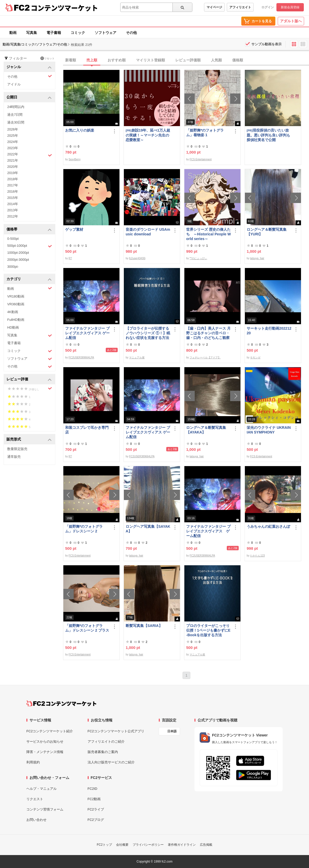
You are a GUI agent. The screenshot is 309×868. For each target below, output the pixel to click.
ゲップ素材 (74, 229)
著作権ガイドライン (182, 845)
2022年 (30, 155)
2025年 (13, 136)
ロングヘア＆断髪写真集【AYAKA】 (206, 430)
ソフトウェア (105, 33)
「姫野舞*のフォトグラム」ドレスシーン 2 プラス (87, 628)
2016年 (13, 191)
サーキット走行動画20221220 (269, 331)
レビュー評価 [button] (29, 379)
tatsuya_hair (257, 258)
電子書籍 (54, 33)
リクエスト (35, 799)
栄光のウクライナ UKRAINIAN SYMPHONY (269, 430)
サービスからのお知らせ (45, 742)
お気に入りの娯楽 (80, 130)
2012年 (13, 216)
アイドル (14, 84)
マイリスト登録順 (150, 60)
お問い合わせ (36, 820)
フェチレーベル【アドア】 (205, 357)
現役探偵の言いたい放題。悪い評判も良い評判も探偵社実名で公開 (268, 135)
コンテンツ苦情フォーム (45, 809)
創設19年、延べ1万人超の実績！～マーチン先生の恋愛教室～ (148, 135)
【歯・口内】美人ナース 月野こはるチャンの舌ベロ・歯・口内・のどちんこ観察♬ (208, 333)
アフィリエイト (240, 7)
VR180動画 (16, 296)
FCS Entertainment (201, 159)
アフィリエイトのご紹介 (106, 742)
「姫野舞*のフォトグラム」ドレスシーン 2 (84, 529)
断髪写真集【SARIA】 (144, 626)
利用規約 (33, 762)
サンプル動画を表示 (266, 44)
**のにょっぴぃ (198, 258)
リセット (47, 58)
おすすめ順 (117, 60)
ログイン (268, 7)
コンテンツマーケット (64, 8)
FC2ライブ (96, 809)
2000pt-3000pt (18, 260)
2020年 (13, 167)
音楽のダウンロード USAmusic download (148, 232)
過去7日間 (15, 115)
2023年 (13, 148)
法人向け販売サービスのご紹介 (111, 762)
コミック (78, 33)
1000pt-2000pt (18, 253)
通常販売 (14, 457)
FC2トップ (104, 845)
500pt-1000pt (30, 246)
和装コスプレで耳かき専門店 (87, 430)
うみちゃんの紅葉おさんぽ (268, 526)
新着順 (71, 60)
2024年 (13, 142)
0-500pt (13, 239)
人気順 (216, 60)
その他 (131, 33)
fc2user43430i (137, 258)
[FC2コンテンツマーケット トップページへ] (61, 703)
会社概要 (122, 845)
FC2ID (93, 789)
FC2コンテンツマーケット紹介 (50, 731)
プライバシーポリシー (148, 845)
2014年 (13, 204)
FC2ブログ (96, 820)
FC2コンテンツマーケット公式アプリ (116, 731)
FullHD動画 (16, 320)
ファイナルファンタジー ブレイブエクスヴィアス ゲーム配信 (87, 333)
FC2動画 (94, 799)
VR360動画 (16, 304)
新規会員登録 (290, 7)
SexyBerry (74, 159)
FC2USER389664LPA (81, 357)
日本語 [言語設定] (172, 731)
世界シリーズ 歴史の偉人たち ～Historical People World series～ (209, 234)
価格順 (238, 60)
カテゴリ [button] (29, 279)
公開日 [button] (29, 97)
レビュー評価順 (188, 60)
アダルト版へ (291, 21)
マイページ (214, 7)
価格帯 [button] (29, 230)
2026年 (13, 129)
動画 (13, 33)
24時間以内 (16, 107)
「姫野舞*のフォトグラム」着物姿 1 (205, 133)
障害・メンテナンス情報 (45, 752)
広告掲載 (206, 845)
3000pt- (13, 267)
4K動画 (13, 312)
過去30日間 (16, 122)
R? (70, 258)
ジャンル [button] (29, 67)
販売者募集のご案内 (103, 752)
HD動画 (13, 327)
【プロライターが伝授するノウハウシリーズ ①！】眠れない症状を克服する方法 (148, 333)
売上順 (92, 60)
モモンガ (255, 357)
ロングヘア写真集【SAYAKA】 (148, 529)
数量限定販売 (17, 449)
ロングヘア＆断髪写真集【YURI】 (267, 232)
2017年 (13, 185)
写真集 (32, 33)
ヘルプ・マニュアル (42, 789)
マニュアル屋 (137, 357)
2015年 (13, 198)
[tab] (186, 60)
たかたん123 (257, 556)
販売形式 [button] (29, 440)
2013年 (13, 210)
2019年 (13, 173)
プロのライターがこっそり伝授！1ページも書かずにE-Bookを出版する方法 (208, 630)
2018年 (13, 179)
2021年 (13, 160)
